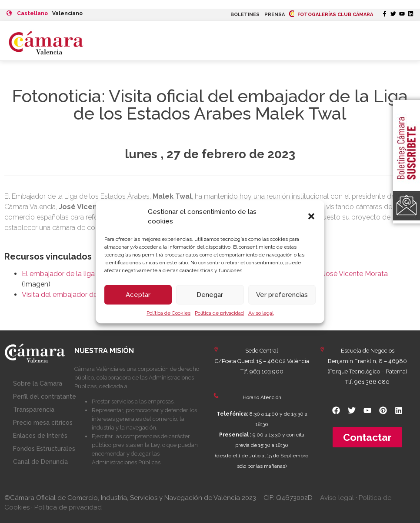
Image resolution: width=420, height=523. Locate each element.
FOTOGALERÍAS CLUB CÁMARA (331, 15)
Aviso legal (261, 313)
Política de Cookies (168, 313)
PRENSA (275, 15)
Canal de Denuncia (40, 462)
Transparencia (34, 410)
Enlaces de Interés (40, 436)
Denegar (210, 295)
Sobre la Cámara (38, 383)
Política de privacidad (219, 313)
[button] (311, 217)
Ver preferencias (282, 295)
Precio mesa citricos (43, 423)
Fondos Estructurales (44, 449)
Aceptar (138, 295)
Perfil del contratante (45, 396)
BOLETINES (245, 15)
